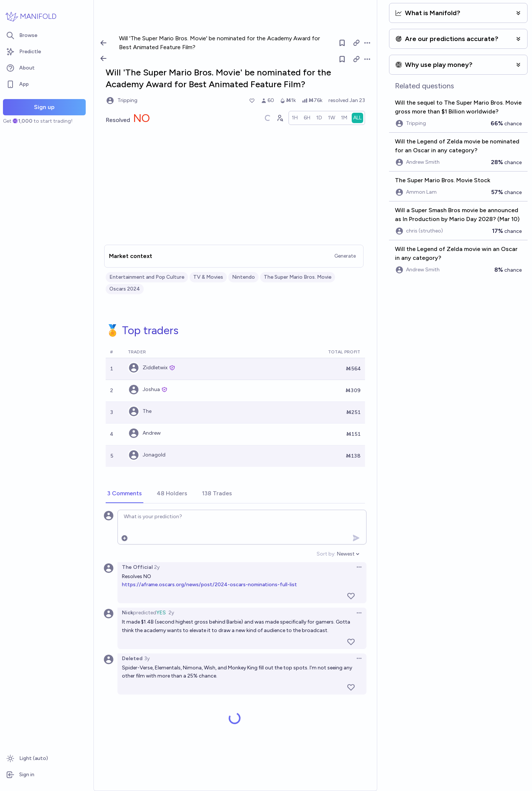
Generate (345, 256)
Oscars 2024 (125, 289)
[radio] (295, 118)
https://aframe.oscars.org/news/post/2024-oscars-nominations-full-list (209, 585)
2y (157, 567)
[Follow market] (342, 59)
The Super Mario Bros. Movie (298, 277)
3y (147, 658)
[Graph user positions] (280, 118)
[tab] (125, 494)
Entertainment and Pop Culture (147, 277)
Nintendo (243, 277)
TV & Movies (208, 277)
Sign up (44, 107)
